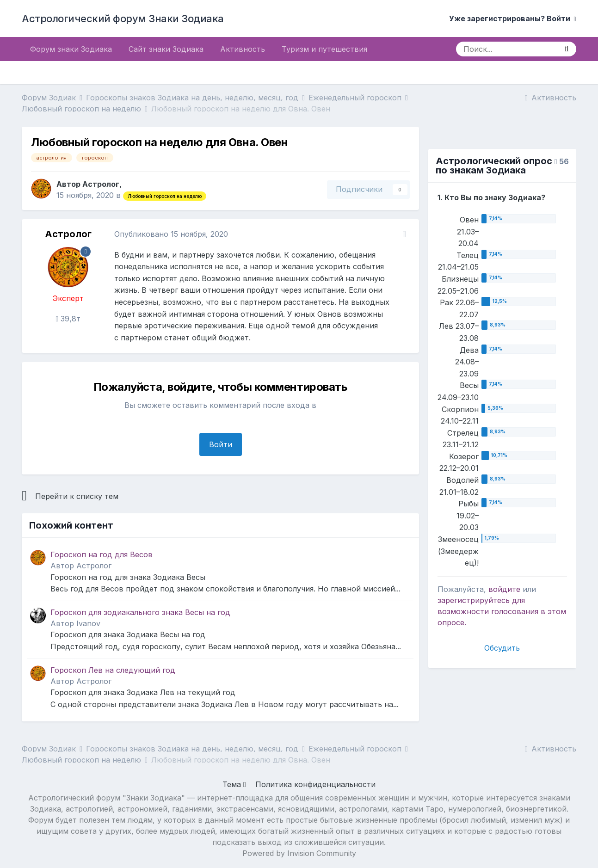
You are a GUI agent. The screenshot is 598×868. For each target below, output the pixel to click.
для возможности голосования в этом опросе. (502, 611)
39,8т (68, 319)
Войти (221, 444)
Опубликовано (171, 234)
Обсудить (502, 648)
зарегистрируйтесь (474, 600)
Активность (243, 49)
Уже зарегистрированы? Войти (513, 18)
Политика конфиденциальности (315, 784)
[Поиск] (507, 49)
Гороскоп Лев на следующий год (113, 670)
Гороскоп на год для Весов (102, 554)
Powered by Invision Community (299, 853)
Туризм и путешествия (324, 49)
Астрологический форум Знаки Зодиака (123, 18)
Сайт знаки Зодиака (166, 49)
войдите (504, 589)
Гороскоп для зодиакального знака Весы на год (140, 612)
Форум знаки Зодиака (71, 49)
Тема (234, 784)
